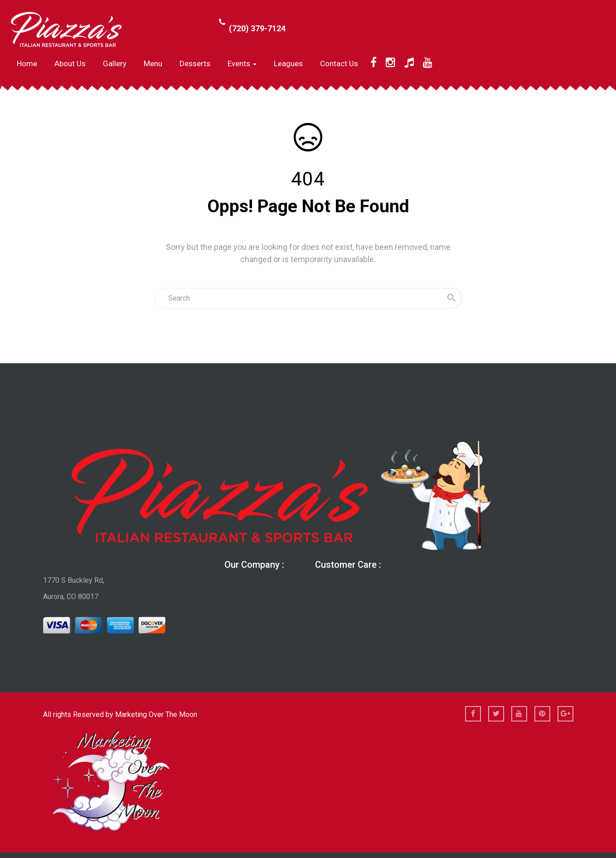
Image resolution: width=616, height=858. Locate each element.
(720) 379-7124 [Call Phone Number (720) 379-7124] (257, 28)
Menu (153, 63)
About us (70, 63)
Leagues (288, 63)
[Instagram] (390, 63)
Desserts (195, 63)
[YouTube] (428, 63)
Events (242, 63)
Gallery (115, 63)
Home (27, 63)
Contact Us (339, 63)
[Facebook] (373, 63)
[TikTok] (409, 63)
